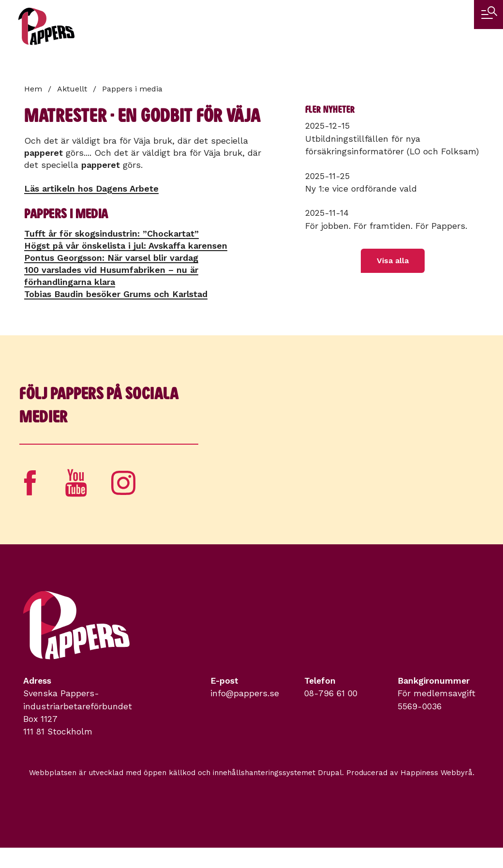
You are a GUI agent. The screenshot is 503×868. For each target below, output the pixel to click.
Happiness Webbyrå (436, 773)
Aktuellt (72, 89)
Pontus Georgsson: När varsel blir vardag (111, 258)
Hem (33, 89)
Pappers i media (132, 89)
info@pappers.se (245, 693)
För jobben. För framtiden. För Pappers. (386, 226)
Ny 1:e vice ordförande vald (361, 189)
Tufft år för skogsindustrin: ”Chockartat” (111, 233)
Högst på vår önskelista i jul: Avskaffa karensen (126, 246)
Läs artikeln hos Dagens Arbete (91, 188)
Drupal (330, 773)
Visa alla (393, 261)
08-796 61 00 (331, 693)
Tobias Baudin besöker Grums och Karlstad (116, 294)
